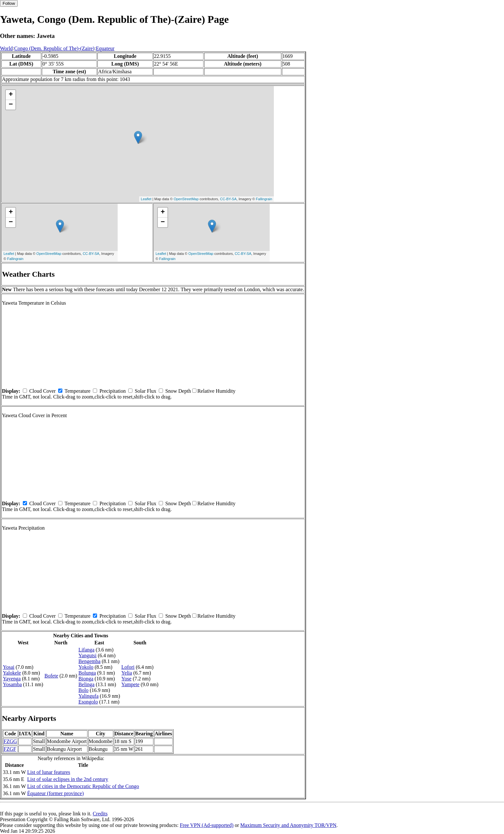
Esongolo (88, 702)
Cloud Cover (42, 391)
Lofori (128, 667)
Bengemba (89, 661)
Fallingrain (264, 199)
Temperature (78, 391)
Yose (126, 679)
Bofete (51, 676)
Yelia (127, 673)
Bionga (86, 679)
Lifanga (86, 650)
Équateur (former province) (56, 793)
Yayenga (12, 679)
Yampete (130, 684)
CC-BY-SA (228, 199)
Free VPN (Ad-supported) (207, 825)
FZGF (10, 749)
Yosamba (12, 684)
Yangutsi (87, 655)
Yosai (9, 667)
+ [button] (11, 95)
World (6, 48)
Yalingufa (88, 696)
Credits (100, 814)
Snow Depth (178, 391)
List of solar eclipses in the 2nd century (68, 779)
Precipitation (113, 391)
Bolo (83, 690)
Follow (9, 3)
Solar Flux (145, 391)
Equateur (105, 48)
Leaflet (146, 199)
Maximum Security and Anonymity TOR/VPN (288, 825)
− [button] (11, 105)
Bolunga (87, 673)
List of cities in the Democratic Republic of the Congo (83, 786)
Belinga (86, 684)
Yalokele (12, 673)
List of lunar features (49, 772)
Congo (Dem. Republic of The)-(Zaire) (54, 48)
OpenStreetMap (186, 199)
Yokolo (86, 667)
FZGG (10, 741)
